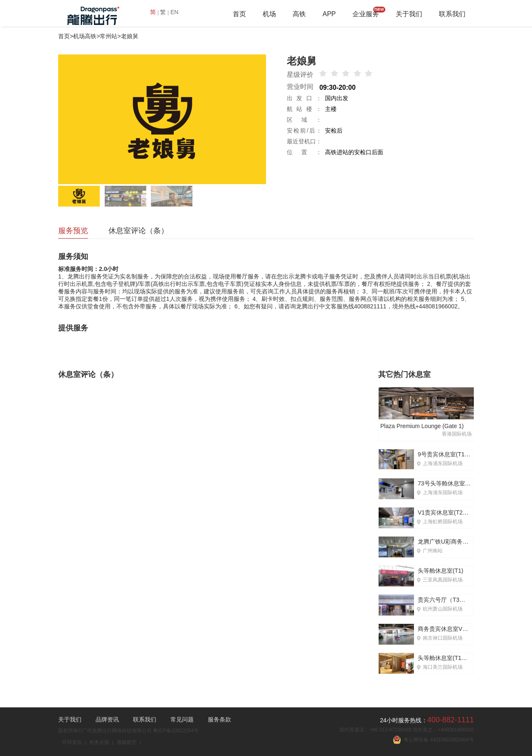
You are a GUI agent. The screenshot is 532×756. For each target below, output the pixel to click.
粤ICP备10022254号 (176, 731)
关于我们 (409, 14)
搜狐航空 (127, 742)
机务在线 (99, 742)
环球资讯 (72, 742)
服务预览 (73, 231)
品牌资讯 (107, 719)
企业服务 (366, 14)
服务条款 (219, 719)
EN (174, 12)
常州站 (108, 36)
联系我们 (452, 14)
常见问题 (182, 719)
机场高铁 (85, 36)
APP (329, 14)
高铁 (299, 14)
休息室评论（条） (138, 231)
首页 (239, 14)
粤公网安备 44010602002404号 (433, 740)
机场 (269, 14)
